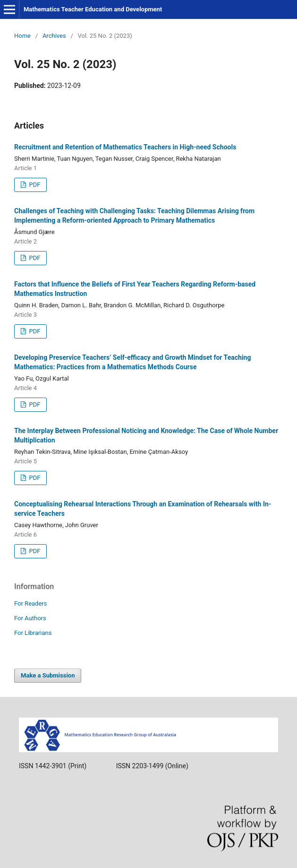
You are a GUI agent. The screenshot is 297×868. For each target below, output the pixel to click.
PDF (34, 185)
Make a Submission (48, 675)
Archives (54, 36)
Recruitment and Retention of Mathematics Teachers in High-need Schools (125, 147)
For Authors (30, 618)
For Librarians (33, 633)
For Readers (31, 603)
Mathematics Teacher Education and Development (93, 9)
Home (22, 36)
